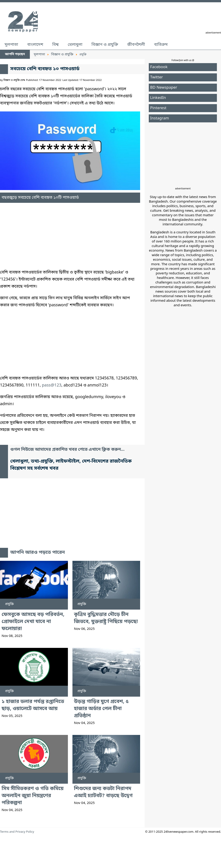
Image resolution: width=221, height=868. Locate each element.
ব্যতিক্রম (161, 45)
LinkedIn (158, 98)
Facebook (159, 67)
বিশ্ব (55, 45)
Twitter (157, 77)
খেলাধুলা (75, 45)
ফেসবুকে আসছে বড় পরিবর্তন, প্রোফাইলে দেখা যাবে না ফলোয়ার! (33, 622)
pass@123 (52, 385)
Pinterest (158, 108)
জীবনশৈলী (136, 45)
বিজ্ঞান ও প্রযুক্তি (105, 45)
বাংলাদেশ (35, 45)
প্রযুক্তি (9, 604)
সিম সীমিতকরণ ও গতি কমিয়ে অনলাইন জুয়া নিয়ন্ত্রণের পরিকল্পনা (33, 796)
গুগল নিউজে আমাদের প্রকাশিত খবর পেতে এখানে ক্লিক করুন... (67, 450)
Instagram (160, 118)
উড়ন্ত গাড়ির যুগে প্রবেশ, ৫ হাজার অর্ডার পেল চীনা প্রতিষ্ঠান (101, 709)
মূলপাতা (11, 45)
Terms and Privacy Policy (17, 832)
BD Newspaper (164, 88)
